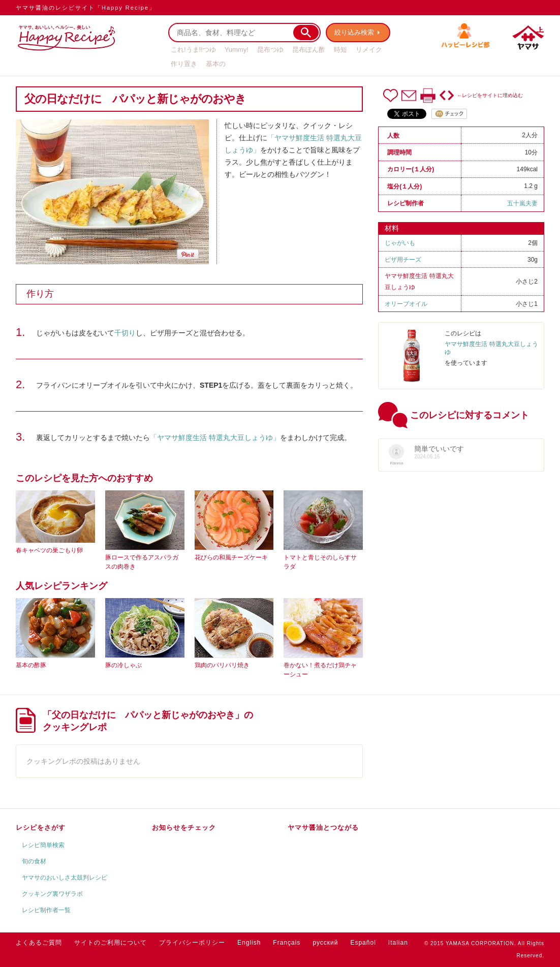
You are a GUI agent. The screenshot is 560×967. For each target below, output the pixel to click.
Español (363, 943)
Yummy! (237, 50)
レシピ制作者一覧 (46, 910)
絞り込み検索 (354, 32)
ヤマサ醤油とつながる (323, 828)
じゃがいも (400, 243)
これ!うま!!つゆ (193, 50)
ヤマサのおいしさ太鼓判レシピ (65, 878)
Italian (398, 943)
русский (325, 943)
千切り (125, 333)
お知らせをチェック (184, 828)
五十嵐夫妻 (522, 203)
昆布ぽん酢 (309, 50)
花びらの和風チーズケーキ (231, 557)
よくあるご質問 (39, 943)
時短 (340, 50)
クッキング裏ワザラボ (52, 894)
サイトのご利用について (111, 943)
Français (287, 943)
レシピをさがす (41, 828)
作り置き (184, 64)
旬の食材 (34, 861)
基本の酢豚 (31, 665)
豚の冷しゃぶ (123, 665)
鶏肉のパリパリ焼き (222, 665)
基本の (216, 64)
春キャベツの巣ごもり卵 (49, 550)
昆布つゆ (270, 50)
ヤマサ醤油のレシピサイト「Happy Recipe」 (86, 8)
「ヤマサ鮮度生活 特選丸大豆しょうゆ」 (215, 438)
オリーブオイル (406, 304)
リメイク (369, 50)
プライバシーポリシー (192, 943)
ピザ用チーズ (403, 260)
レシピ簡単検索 (43, 845)
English (249, 943)
